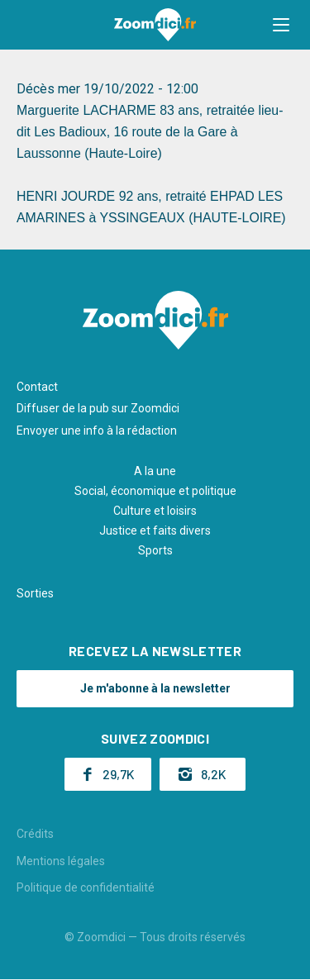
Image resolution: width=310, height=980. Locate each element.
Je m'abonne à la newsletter (155, 688)
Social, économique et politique (155, 491)
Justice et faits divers (155, 530)
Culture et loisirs (155, 511)
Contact (37, 387)
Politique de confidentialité (86, 887)
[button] (281, 25)
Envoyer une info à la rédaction (97, 431)
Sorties (35, 593)
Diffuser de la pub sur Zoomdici (98, 408)
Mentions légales (61, 861)
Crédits (35, 834)
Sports (155, 550)
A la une (155, 471)
